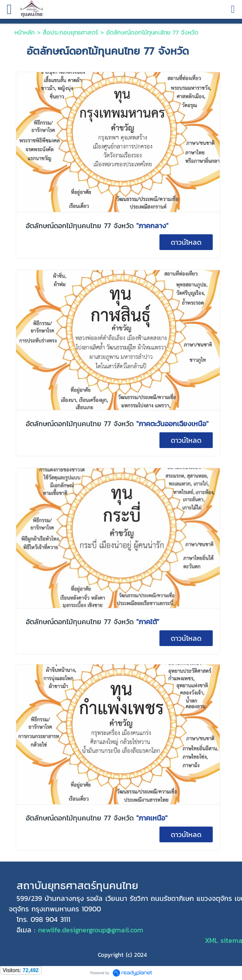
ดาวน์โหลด (186, 242)
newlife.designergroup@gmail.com (91, 930)
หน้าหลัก (25, 33)
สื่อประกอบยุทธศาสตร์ (72, 33)
